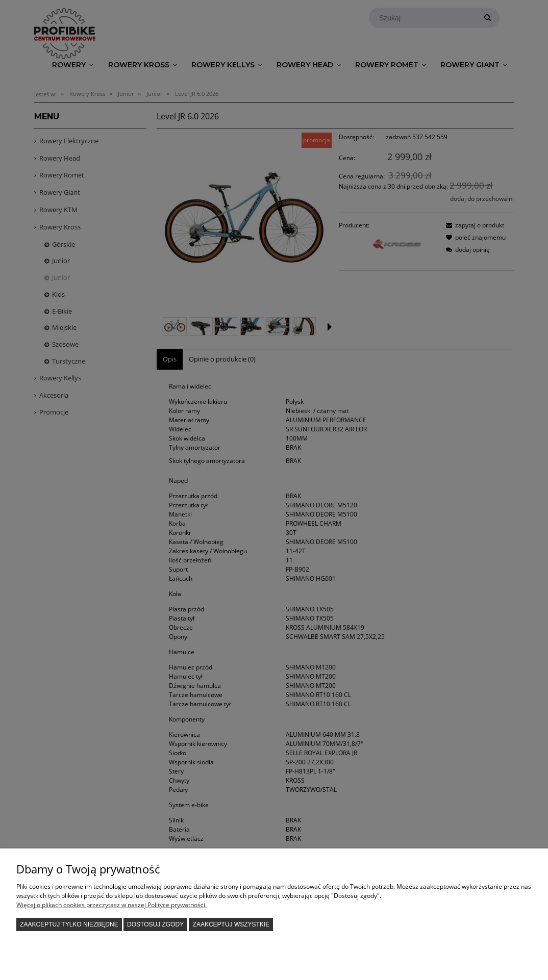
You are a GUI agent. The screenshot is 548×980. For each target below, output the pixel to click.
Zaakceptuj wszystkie (231, 924)
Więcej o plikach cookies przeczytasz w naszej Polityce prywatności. (111, 905)
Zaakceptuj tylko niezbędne (69, 924)
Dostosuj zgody (155, 924)
